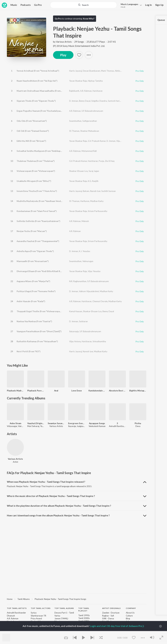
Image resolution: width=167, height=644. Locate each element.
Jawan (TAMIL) (61, 618)
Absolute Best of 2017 (117, 391)
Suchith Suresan (109, 191)
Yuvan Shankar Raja (78, 81)
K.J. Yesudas (85, 251)
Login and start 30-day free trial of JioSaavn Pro (117, 626)
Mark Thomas (108, 71)
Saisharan (83, 321)
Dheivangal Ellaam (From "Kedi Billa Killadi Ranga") (42, 271)
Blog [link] (128, 618)
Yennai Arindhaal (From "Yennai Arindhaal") (38, 71)
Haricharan (98, 91)
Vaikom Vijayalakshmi (89, 291)
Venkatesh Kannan (97, 426)
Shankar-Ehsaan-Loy (78, 171)
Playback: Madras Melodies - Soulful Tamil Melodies (15, 391)
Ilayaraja (72, 426)
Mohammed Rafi (89, 151)
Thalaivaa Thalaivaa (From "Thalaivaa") (36, 161)
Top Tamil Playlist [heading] (84, 610)
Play (63, 55)
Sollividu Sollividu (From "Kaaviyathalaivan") (38, 221)
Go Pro (38, 5)
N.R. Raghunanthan (78, 281)
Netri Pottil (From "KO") (28, 351)
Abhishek (119, 71)
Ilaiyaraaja (74, 331)
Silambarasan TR (38, 616)
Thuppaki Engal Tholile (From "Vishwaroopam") (40, 311)
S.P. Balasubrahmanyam (92, 111)
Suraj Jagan (94, 171)
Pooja (101, 161)
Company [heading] (131, 608)
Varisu (57, 616)
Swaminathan (75, 121)
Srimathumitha (99, 341)
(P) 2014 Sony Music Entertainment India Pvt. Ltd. (79, 46)
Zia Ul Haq (110, 161)
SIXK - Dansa (108, 618)
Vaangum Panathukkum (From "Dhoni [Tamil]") (39, 331)
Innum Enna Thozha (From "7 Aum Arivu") (37, 191)
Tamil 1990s (84, 615)
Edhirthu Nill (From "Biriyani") (31, 141)
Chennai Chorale (100, 301)
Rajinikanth (74, 91)
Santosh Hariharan (116, 101)
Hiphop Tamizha (95, 81)
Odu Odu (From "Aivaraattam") (32, 121)
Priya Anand (36, 618)
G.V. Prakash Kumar (97, 141)
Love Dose (77, 391)
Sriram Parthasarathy (98, 211)
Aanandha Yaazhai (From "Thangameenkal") (38, 241)
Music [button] (14, 5)
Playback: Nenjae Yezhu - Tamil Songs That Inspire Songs (60, 599)
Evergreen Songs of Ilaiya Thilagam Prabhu (77, 423)
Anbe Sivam (15, 423)
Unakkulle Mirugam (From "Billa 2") (34, 181)
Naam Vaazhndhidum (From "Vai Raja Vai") (37, 81)
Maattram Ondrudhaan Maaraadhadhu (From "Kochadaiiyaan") (47, 91)
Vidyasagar (12, 426)
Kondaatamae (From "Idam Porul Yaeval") (37, 211)
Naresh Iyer (95, 191)
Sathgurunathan (90, 121)
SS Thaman (74, 131)
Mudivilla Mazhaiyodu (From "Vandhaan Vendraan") (42, 201)
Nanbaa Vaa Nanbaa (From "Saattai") (34, 321)
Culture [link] (129, 616)
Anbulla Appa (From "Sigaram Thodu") (35, 251)
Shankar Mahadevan (90, 131)
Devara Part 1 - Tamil (64, 613)
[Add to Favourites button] (79, 55)
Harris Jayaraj (75, 71)
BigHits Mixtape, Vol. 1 (138, 391)
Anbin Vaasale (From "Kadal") (31, 301)
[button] (89, 55)
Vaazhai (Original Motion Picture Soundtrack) (36, 423)
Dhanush (11, 616)
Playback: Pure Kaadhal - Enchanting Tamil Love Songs (36, 391)
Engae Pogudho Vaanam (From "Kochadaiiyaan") (40, 111)
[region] (77, 599)
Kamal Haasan (76, 311)
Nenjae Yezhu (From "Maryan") (32, 231)
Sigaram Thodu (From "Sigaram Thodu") (36, 101)
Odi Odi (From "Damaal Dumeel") (33, 131)
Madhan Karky (97, 201)
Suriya (34, 613)
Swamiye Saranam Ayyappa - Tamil (56, 423)
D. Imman (74, 101)
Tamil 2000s (84, 618)
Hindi (123, 7)
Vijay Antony (75, 341)
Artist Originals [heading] (111, 608)
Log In (148, 5)
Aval (56, 391)
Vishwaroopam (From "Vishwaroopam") (36, 171)
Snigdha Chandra (99, 101)
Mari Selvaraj (33, 426)
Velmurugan (88, 261)
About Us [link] (130, 613)
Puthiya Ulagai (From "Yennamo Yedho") (36, 291)
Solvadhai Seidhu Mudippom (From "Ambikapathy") (42, 151)
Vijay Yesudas (94, 271)
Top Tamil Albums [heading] (64, 608)
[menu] (130, 5)
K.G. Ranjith (93, 181)
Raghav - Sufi (108, 616)
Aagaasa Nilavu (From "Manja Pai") (33, 281)
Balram (86, 191)
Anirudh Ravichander (118, 426)
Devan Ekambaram (91, 71)
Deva (138, 426)
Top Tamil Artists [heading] (17, 608)
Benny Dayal (85, 101)
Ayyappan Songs (97, 423)
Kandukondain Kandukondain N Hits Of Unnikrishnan (97, 391)
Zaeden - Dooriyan (111, 613)
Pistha (138, 423)
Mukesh (85, 221)
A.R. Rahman (86, 91)
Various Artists (64, 42)
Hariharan (85, 201)
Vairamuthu (23, 426)
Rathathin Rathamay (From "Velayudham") (37, 341)
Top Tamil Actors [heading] (41, 608)
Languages (129, 4)
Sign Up (159, 5)
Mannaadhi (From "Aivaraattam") (33, 261)
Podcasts (26, 5)
